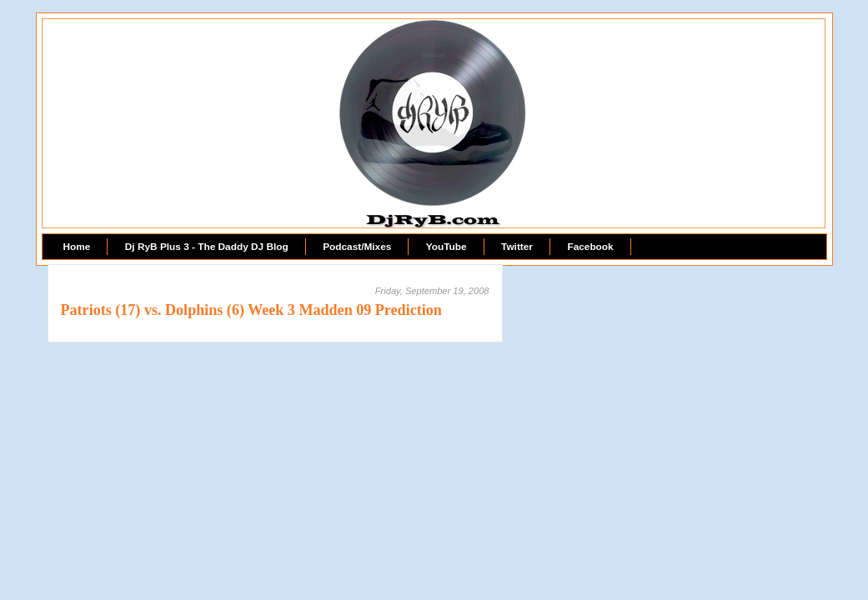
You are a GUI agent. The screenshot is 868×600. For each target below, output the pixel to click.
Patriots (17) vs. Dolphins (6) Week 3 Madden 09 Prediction (251, 310)
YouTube (447, 247)
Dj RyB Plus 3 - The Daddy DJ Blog (207, 247)
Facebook (590, 247)
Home (77, 247)
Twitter (517, 247)
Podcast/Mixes (357, 247)
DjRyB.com (433, 55)
